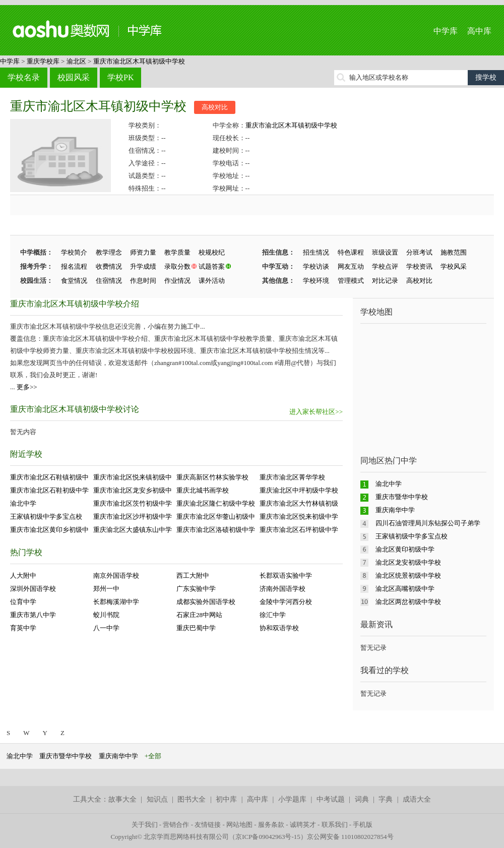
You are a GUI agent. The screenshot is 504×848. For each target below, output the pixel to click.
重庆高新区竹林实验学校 (212, 477)
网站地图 (239, 825)
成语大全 (417, 799)
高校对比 (215, 107)
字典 (386, 799)
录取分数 (177, 266)
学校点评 (385, 266)
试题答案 (212, 266)
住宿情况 (109, 281)
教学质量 (177, 252)
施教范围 (454, 252)
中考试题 (331, 799)
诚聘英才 (303, 825)
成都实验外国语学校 (206, 602)
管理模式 (351, 281)
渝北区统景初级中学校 (408, 576)
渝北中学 (23, 503)
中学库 (446, 31)
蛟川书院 (106, 615)
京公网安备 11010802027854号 (350, 837)
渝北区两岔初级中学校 (408, 602)
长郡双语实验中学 (286, 576)
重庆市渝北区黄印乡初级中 (49, 530)
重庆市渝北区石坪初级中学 (299, 530)
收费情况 (109, 266)
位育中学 (23, 602)
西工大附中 (193, 576)
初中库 (226, 799)
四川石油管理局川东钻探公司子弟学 (428, 523)
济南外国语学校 (282, 589)
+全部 (153, 756)
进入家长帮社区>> (316, 412)
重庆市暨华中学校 (402, 497)
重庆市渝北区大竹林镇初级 (299, 503)
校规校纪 (212, 252)
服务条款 (271, 825)
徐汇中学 (273, 615)
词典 (362, 799)
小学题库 (292, 799)
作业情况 (177, 281)
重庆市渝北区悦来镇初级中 (133, 477)
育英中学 (23, 628)
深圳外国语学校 (33, 589)
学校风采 (454, 266)
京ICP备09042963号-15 (268, 837)
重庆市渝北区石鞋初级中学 (49, 490)
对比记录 (385, 281)
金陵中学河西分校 (286, 602)
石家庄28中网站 (199, 615)
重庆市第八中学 (33, 615)
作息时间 (143, 281)
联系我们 (335, 825)
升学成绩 (143, 266)
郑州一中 (106, 589)
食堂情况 (74, 281)
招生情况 (316, 252)
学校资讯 (419, 266)
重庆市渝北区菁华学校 (292, 477)
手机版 (363, 825)
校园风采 (74, 77)
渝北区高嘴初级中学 (405, 589)
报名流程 (74, 266)
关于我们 (145, 825)
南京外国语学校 (116, 576)
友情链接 (208, 825)
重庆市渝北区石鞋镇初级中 (49, 477)
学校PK (120, 77)
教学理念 (109, 252)
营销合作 (176, 825)
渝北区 (76, 61)
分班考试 (419, 252)
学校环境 (316, 281)
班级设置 (385, 252)
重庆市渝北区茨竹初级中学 (133, 503)
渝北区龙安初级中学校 (408, 562)
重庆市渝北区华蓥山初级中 (216, 517)
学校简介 (74, 252)
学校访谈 (316, 266)
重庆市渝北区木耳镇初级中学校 (139, 61)
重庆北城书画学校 (203, 490)
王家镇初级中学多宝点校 (46, 517)
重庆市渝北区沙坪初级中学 (133, 517)
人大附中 (23, 576)
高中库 (479, 31)
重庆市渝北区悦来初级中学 (299, 517)
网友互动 (351, 266)
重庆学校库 (43, 61)
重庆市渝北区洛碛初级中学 (216, 530)
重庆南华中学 (395, 510)
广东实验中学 (196, 589)
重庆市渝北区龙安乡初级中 (133, 490)
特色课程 (351, 252)
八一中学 (106, 628)
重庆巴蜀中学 (196, 628)
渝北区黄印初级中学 (405, 549)
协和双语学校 (279, 628)
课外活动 (212, 281)
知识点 (157, 799)
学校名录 (24, 77)
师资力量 (143, 252)
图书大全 (192, 799)
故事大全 (122, 799)
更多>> (27, 387)
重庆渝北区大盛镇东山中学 (133, 530)
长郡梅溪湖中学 (116, 602)
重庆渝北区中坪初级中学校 (299, 490)
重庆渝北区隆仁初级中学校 (216, 503)
